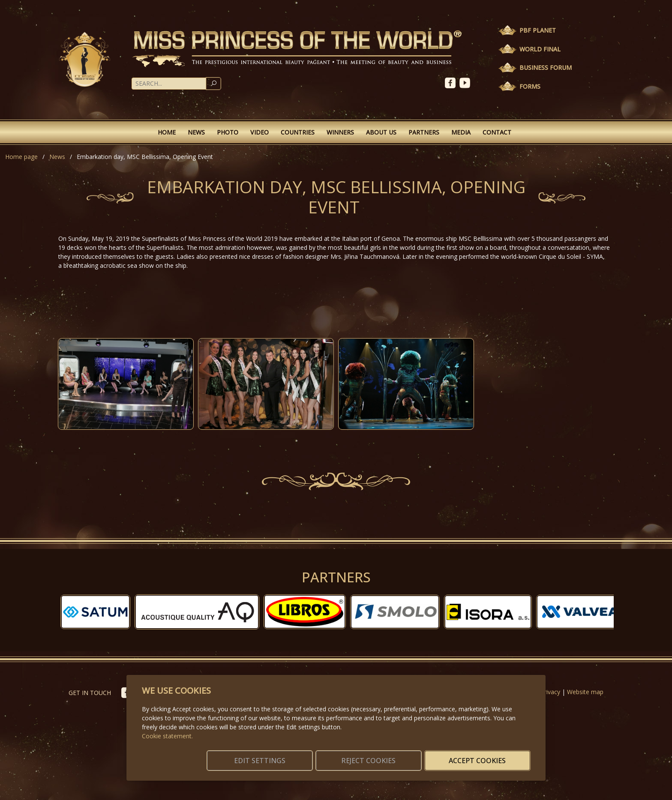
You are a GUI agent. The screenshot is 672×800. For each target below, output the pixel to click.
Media (461, 132)
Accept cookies (489, 755)
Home (167, 132)
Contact (497, 132)
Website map (585, 692)
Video (259, 132)
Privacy (550, 692)
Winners (340, 132)
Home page (21, 157)
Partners (424, 132)
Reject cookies (403, 755)
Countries (298, 132)
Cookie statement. (167, 726)
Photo (228, 132)
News (196, 132)
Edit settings (318, 755)
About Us (381, 132)
